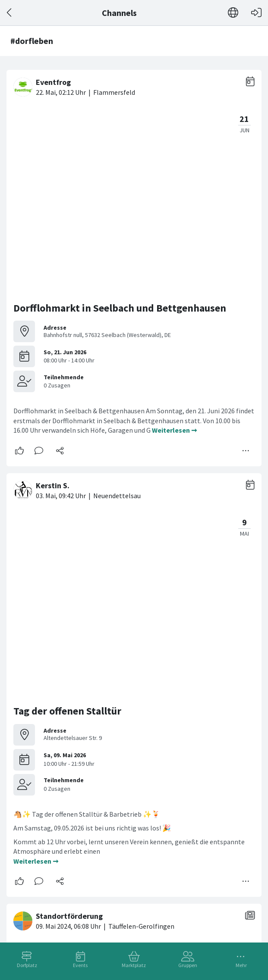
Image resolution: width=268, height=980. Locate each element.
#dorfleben (31, 762)
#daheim (64, 762)
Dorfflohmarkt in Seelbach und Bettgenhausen (120, 126)
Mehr (241, 965)
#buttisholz (205, 752)
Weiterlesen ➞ (174, 249)
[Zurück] (10, 13)
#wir (129, 762)
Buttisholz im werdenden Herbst (88, 734)
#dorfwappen (100, 762)
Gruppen (188, 965)
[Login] (256, 13)
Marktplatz (134, 965)
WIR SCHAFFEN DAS (58, 861)
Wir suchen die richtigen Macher (87, 598)
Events (80, 965)
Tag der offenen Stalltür (67, 348)
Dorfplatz (27, 965)
